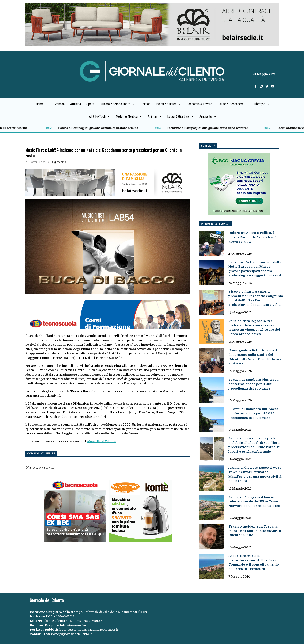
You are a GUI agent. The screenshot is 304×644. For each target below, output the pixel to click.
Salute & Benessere (233, 104)
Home (42, 104)
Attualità (75, 104)
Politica (145, 104)
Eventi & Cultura (168, 104)
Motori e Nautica (129, 117)
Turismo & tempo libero (117, 104)
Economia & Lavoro (199, 104)
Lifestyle (262, 104)
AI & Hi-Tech (100, 117)
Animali (155, 117)
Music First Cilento (101, 441)
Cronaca (59, 104)
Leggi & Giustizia (180, 117)
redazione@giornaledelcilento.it (68, 634)
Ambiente (208, 117)
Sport (90, 104)
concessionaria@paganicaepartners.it (90, 630)
